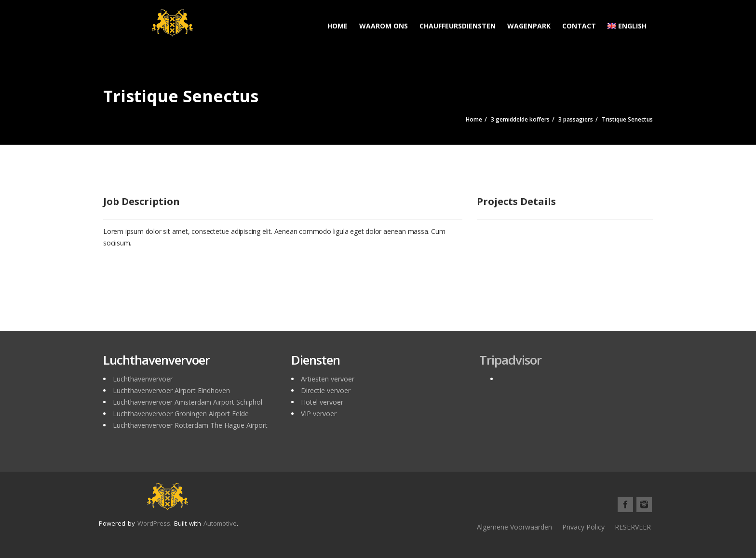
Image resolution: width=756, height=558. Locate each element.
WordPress (154, 523)
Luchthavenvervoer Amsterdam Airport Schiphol (188, 402)
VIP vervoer (319, 414)
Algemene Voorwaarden (514, 527)
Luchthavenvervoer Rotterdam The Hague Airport (190, 425)
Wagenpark (529, 26)
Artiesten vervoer (328, 379)
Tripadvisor (510, 360)
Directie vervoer (326, 390)
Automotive (220, 523)
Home (337, 26)
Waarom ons (384, 26)
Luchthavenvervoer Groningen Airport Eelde (181, 414)
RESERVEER (633, 527)
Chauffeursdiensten (458, 26)
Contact (579, 26)
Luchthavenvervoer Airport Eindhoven (171, 390)
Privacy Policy (583, 527)
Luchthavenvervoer (143, 379)
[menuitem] (627, 21)
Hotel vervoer (322, 402)
